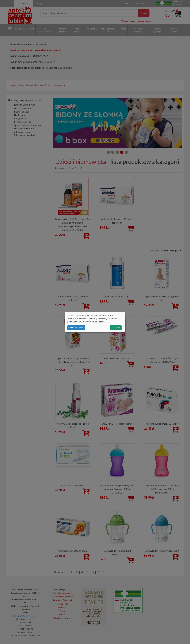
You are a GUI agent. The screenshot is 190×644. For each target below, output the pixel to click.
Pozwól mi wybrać (76, 328)
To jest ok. (116, 328)
